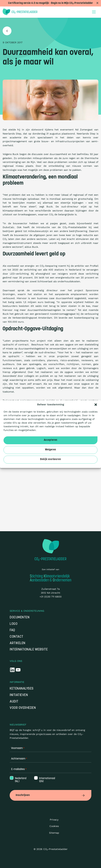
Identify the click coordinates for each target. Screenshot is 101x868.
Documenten (20, 618)
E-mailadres (19, 769)
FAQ (12, 630)
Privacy (54, 820)
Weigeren (50, 450)
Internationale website (29, 650)
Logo (14, 624)
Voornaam (18, 748)
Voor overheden (23, 708)
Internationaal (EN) (47, 780)
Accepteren (50, 440)
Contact (17, 637)
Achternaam (19, 759)
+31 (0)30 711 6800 (51, 597)
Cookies (54, 826)
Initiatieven (19, 695)
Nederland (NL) (20, 780)
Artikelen (18, 643)
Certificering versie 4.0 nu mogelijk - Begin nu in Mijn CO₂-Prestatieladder (50, 3)
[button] (96, 405)
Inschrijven (50, 795)
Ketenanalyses (22, 689)
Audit (14, 702)
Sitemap (54, 833)
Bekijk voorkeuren (50, 459)
